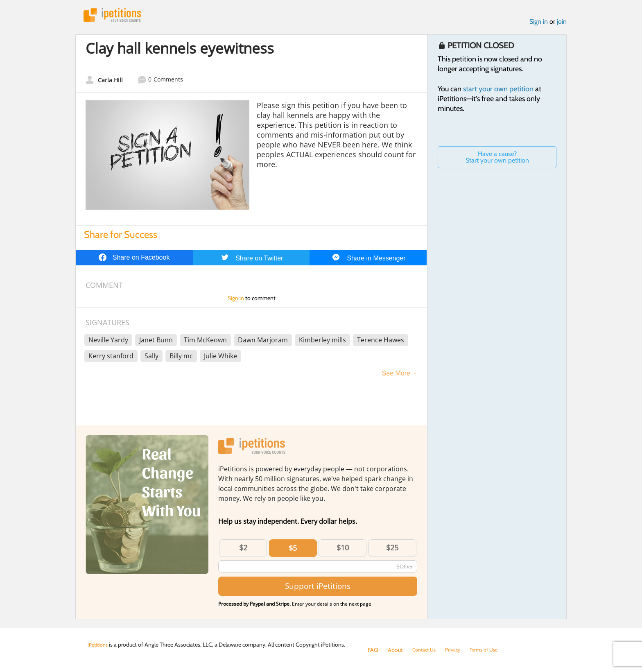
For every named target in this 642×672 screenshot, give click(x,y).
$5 (293, 550)
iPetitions (118, 16)
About (395, 650)
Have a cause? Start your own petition (497, 160)
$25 (392, 550)
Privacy (458, 650)
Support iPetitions (318, 589)
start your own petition (498, 91)
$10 (343, 550)
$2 (243, 550)
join (562, 24)
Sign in (539, 24)
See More (396, 376)
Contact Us (426, 650)
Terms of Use (492, 650)
